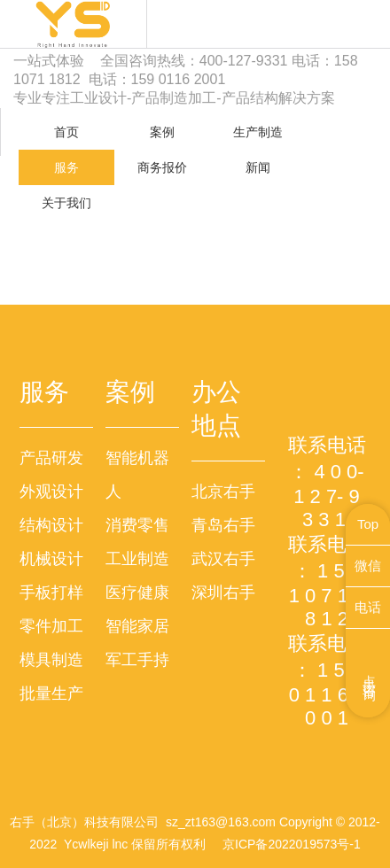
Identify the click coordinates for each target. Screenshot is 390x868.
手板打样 (51, 593)
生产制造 (258, 132)
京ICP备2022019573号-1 (292, 844)
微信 (368, 566)
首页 (66, 132)
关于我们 (66, 203)
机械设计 (51, 559)
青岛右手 (223, 525)
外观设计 (51, 492)
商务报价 (162, 167)
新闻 (258, 167)
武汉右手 (223, 559)
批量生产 (51, 694)
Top (368, 524)
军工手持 (137, 660)
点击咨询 (370, 673)
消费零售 (137, 525)
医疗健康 (137, 593)
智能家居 (137, 626)
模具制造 (51, 660)
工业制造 (137, 559)
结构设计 (51, 525)
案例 (162, 132)
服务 (66, 167)
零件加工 (51, 626)
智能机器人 (137, 475)
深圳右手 (223, 593)
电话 (368, 607)
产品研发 (51, 458)
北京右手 (223, 492)
